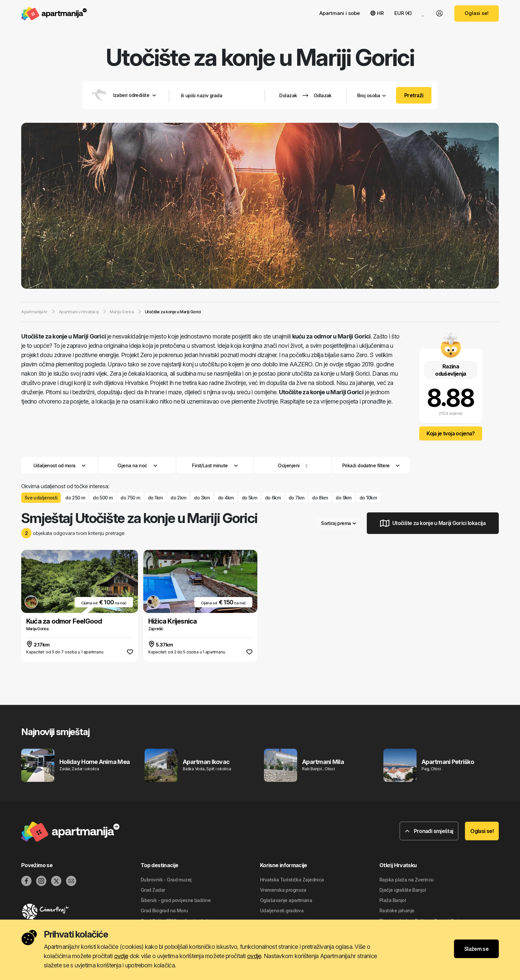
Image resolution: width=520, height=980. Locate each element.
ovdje (121, 956)
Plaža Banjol (393, 900)
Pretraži (414, 95)
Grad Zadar (153, 890)
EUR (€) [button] (403, 13)
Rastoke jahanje (397, 910)
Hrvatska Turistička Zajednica (292, 880)
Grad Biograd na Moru (164, 910)
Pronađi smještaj (429, 831)
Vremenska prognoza (283, 890)
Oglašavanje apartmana (286, 900)
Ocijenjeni (289, 465)
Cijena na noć (137, 465)
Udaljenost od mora (60, 465)
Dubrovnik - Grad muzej (166, 880)
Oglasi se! (477, 13)
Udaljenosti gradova (282, 910)
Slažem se (476, 949)
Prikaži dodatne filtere (371, 465)
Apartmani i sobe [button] (340, 13)
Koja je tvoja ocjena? (451, 433)
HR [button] (377, 13)
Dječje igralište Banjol (403, 890)
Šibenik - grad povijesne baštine (176, 900)
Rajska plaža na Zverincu (407, 880)
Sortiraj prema (338, 523)
